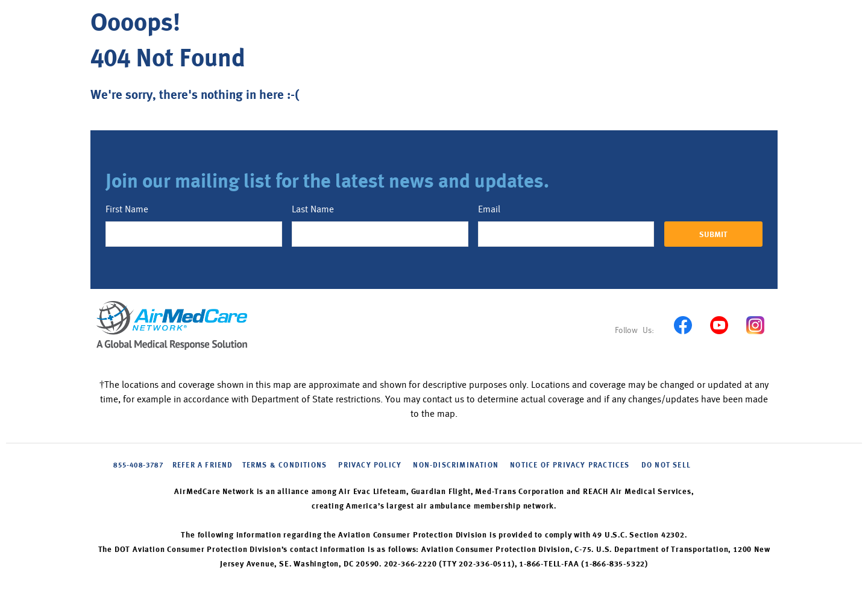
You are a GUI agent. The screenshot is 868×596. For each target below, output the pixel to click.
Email (489, 209)
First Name (127, 209)
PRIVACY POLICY (370, 466)
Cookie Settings (728, 465)
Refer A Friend (203, 466)
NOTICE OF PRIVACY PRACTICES (570, 466)
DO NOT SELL (666, 466)
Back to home (137, 124)
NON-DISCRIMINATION (456, 466)
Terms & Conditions (285, 466)
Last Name (313, 209)
